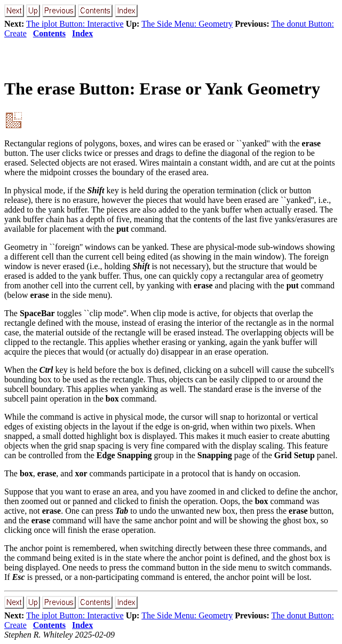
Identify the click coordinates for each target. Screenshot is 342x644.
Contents (49, 33)
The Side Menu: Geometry (187, 24)
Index (82, 33)
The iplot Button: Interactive (75, 24)
